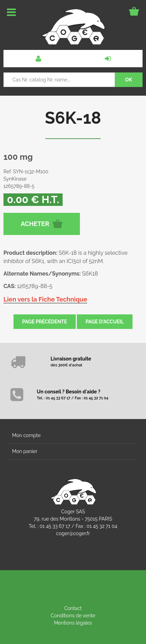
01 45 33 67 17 (55, 526)
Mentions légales (73, 623)
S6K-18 (73, 118)
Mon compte (26, 435)
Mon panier (25, 451)
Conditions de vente (73, 616)
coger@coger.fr (73, 533)
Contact (73, 608)
